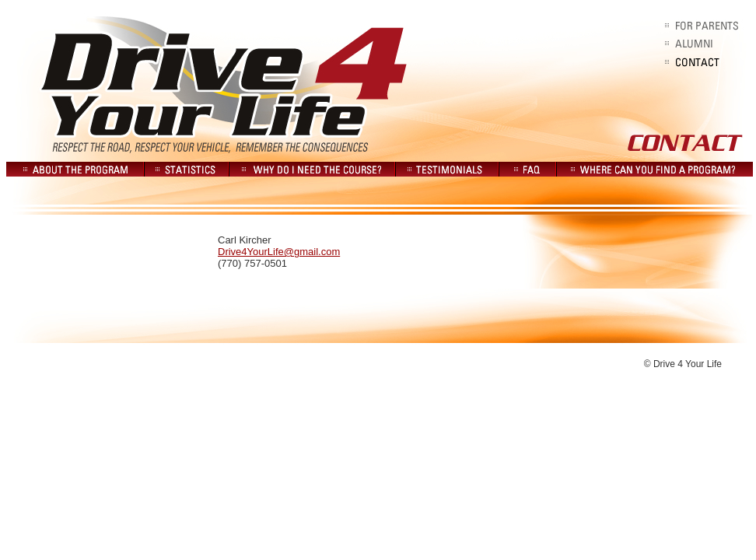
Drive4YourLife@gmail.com (279, 252)
